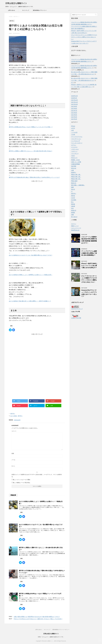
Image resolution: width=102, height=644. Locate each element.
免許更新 (74, 166)
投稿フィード (75, 226)
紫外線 (73, 204)
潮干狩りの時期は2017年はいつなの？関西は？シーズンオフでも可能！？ (31, 127)
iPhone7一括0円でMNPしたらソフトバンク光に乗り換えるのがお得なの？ (89, 266)
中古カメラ (74, 158)
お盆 (72, 130)
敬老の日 (74, 183)
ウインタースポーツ (77, 143)
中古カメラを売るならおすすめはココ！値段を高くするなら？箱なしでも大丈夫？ (38, 619)
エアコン (74, 145)
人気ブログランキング (77, 309)
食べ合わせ (74, 217)
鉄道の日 (74, 210)
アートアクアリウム (77, 137)
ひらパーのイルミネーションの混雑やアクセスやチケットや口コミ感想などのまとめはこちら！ (84, 37)
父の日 (73, 198)
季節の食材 (74, 181)
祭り (72, 202)
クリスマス (74, 147)
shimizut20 (17, 420)
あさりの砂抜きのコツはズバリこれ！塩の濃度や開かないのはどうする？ (31, 255)
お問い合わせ (12, 10)
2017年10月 (75, 104)
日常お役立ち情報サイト (16, 3)
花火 (72, 208)
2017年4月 (74, 117)
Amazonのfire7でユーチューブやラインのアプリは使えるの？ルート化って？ (89, 293)
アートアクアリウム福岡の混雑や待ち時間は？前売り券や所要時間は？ (89, 253)
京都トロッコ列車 (76, 162)
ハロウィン (74, 151)
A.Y (72, 82)
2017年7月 (74, 111)
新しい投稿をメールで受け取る (22, 483)
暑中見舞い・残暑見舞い (78, 185)
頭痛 (72, 215)
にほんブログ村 (76, 318)
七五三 (73, 156)
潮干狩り (13, 414)
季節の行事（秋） (76, 179)
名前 (13, 453)
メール (13, 460)
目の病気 (74, 200)
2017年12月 (75, 100)
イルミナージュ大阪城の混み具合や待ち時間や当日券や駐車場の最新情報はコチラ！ (89, 240)
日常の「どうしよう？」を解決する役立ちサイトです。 (51, 637)
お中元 (73, 128)
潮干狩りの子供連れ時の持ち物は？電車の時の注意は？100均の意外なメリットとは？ (34, 177)
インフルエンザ (76, 141)
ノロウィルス (75, 149)
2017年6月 (74, 113)
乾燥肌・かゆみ (76, 160)
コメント (14, 431)
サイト (13, 466)
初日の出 (74, 168)
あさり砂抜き (14, 416)
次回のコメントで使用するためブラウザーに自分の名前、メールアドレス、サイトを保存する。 (37, 476)
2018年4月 (74, 98)
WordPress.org (75, 230)
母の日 (73, 189)
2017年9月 (74, 106)
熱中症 (73, 196)
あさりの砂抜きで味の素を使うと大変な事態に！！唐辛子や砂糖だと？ (30, 301)
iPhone (73, 126)
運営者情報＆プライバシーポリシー (40, 11)
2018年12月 (75, 96)
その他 (73, 135)
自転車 (73, 206)
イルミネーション (76, 139)
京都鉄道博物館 (76, 164)
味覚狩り (74, 172)
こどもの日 (74, 132)
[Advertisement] (37, 90)
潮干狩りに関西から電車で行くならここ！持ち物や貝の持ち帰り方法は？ (31, 151)
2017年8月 (74, 109)
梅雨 (72, 187)
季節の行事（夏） (76, 175)
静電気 (73, 213)
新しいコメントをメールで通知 (22, 480)
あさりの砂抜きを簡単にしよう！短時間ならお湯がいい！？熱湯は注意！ (31, 275)
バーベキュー (75, 153)
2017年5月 (74, 115)
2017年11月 (75, 102)
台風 (72, 170)
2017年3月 (74, 119)
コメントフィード (76, 228)
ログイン (74, 224)
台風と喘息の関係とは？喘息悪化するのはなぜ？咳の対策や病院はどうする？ (37, 617)
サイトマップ (26, 10)
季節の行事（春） (76, 177)
